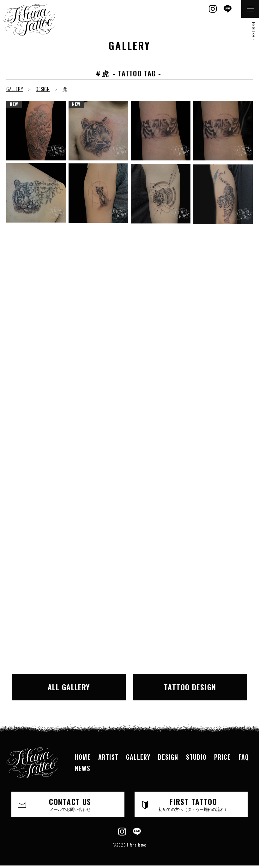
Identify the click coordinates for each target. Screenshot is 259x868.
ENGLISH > (254, 31)
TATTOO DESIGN (190, 687)
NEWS (83, 768)
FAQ (244, 757)
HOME (83, 757)
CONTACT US (70, 804)
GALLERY (15, 89)
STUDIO (196, 757)
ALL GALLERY (69, 687)
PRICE (223, 757)
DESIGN (43, 89)
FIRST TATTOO (193, 804)
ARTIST (108, 757)
